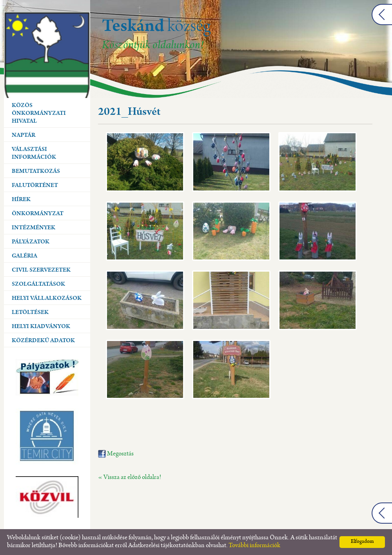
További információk (254, 546)
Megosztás (116, 454)
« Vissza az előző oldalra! (130, 478)
